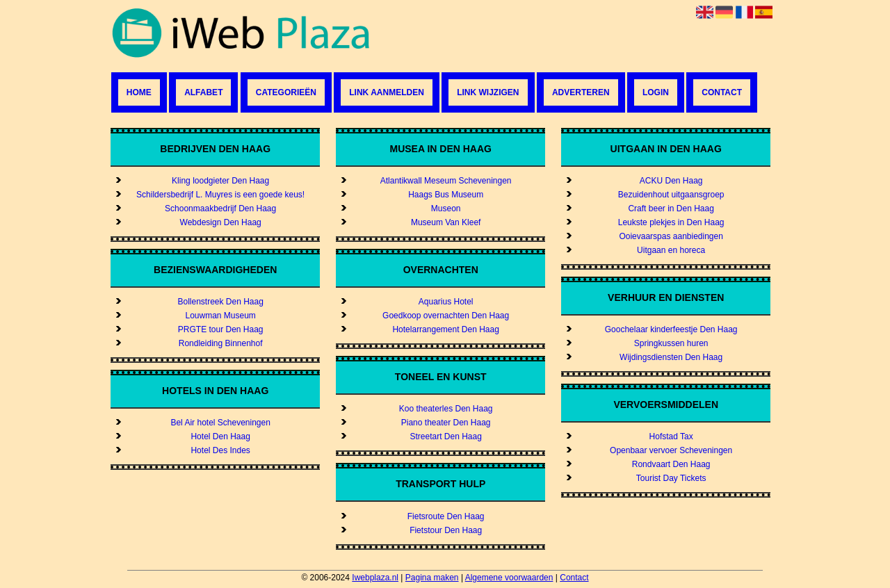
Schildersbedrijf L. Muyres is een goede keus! (220, 195)
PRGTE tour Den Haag (221, 329)
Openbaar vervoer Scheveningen (671, 450)
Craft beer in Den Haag (671, 209)
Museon (446, 209)
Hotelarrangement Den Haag (445, 329)
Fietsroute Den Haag (446, 516)
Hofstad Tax (671, 436)
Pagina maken (432, 578)
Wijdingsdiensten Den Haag (671, 357)
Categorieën (286, 92)
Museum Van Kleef (446, 222)
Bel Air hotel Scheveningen (220, 423)
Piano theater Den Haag (446, 423)
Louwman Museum (220, 316)
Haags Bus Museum (446, 195)
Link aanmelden (387, 92)
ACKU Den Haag (671, 181)
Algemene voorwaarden (509, 578)
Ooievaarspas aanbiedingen (671, 236)
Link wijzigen (488, 92)
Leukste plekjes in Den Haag (671, 222)
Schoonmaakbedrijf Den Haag (220, 209)
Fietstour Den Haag (446, 530)
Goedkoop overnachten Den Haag (446, 316)
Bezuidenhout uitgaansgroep (671, 195)
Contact (722, 92)
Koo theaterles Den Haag (446, 409)
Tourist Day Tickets (671, 478)
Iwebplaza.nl (375, 578)
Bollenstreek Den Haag (220, 302)
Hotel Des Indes (220, 450)
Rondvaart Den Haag (671, 464)
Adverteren (581, 92)
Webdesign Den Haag (221, 222)
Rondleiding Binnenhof (221, 343)
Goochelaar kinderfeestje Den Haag (671, 329)
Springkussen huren (671, 343)
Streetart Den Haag (445, 436)
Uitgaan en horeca (671, 250)
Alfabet (203, 92)
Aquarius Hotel (446, 302)
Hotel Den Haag (220, 436)
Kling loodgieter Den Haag (220, 181)
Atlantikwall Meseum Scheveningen (446, 181)
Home (139, 92)
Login (656, 92)
